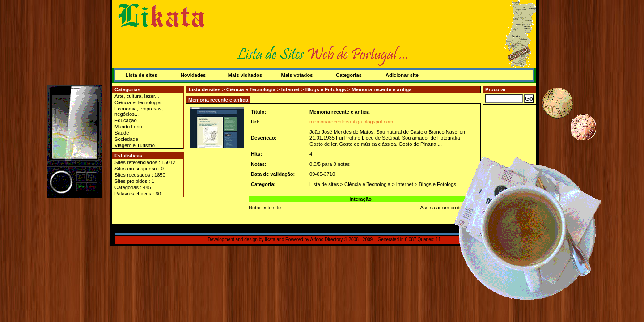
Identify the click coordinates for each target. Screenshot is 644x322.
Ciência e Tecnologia (138, 102)
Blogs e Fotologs (326, 89)
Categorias (349, 75)
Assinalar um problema (446, 208)
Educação (126, 120)
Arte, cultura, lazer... (137, 96)
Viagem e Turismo (135, 145)
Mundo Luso (128, 127)
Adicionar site (402, 75)
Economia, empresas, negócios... (139, 111)
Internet (290, 89)
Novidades (193, 75)
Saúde (122, 133)
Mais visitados (245, 75)
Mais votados (297, 75)
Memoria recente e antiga (381, 89)
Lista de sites (142, 75)
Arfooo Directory (327, 239)
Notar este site (265, 208)
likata (270, 239)
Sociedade (126, 139)
